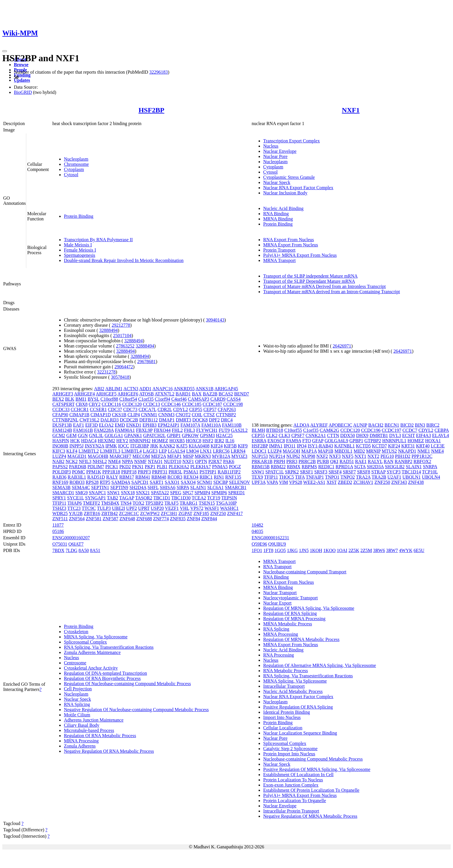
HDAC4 (89, 441)
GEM (72, 435)
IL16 (230, 441)
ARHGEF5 (106, 394)
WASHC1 (229, 508)
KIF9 (243, 446)
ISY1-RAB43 (320, 446)
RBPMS (309, 467)
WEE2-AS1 (314, 482)
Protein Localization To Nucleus (293, 780)
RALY (112, 477)
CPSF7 (298, 435)
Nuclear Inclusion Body (285, 193)
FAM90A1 (125, 430)
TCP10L (430, 472)
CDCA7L (147, 409)
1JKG (292, 550)
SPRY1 (59, 498)
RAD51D (96, 477)
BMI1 (81, 399)
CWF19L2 (89, 420)
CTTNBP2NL (65, 420)
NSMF (140, 461)
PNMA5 (220, 467)
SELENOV (240, 482)
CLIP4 (134, 415)
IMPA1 (276, 446)
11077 (58, 525)
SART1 (157, 482)
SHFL (153, 487)
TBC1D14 (411, 472)
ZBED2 (345, 482)
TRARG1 (189, 503)
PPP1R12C (422, 456)
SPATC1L (275, 472)
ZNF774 (161, 519)
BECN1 (392, 425)
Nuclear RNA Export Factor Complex (298, 188)
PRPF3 (144, 472)
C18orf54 (128, 399)
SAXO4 (188, 482)
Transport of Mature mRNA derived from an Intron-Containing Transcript (332, 292)
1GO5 (280, 550)
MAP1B (325, 451)
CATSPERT (63, 404)
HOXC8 (193, 441)
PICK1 (112, 467)
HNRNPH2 (140, 441)
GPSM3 (207, 435)
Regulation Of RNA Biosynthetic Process (102, 678)
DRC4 (227, 420)
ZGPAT (185, 513)
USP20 (157, 508)
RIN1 (219, 477)
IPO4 (302, 446)
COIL (197, 415)
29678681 (146, 361)
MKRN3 (203, 456)
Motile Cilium (77, 715)
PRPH (279, 461)
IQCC (124, 446)
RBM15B (261, 467)
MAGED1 (77, 456)
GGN (83, 435)
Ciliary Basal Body (82, 725)
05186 (58, 531)
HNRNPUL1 (394, 441)
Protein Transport (279, 250)
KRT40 (423, 446)
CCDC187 (212, 404)
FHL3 (190, 430)
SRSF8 (364, 472)
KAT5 (182, 446)
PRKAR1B (262, 461)
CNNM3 (166, 415)
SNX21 (143, 493)
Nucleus (271, 146)
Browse (21, 65)
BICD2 (407, 425)
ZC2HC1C (129, 513)
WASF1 (212, 508)
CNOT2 (183, 415)
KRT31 (408, 446)
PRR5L (176, 472)
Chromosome (76, 164)
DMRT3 (183, 420)
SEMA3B (61, 487)
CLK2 (272, 435)
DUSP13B (62, 425)
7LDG (72, 550)
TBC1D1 (162, 498)
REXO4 (191, 477)
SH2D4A (138, 487)
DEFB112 (148, 420)
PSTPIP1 (208, 472)
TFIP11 (59, 503)
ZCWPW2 (150, 513)
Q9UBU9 (277, 544)
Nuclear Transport (280, 593)
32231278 (106, 372)
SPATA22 (160, 493)
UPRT (144, 508)
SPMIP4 (202, 493)
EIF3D (92, 425)
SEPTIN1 (100, 487)
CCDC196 (371, 430)
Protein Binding (79, 216)
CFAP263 (227, 409)
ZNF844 (209, 519)
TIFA (300, 477)
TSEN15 (207, 503)
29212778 (121, 325)
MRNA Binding (278, 219)
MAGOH (292, 451)
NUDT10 (172, 461)
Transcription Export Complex (292, 141)
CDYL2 (181, 409)
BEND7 (242, 394)
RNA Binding (276, 214)
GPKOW (190, 435)
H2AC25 (224, 435)
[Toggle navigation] (5, 51)
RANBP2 (403, 461)
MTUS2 (389, 451)
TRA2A (363, 477)
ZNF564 (77, 519)
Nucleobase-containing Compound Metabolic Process (313, 759)
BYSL (93, 399)
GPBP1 (174, 435)
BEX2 (58, 399)
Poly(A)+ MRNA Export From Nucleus (300, 255)
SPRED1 (237, 493)
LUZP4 (59, 456)
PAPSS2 (60, 467)
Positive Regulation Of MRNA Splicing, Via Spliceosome (317, 769)
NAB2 (58, 461)
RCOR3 (175, 477)
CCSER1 (98, 409)
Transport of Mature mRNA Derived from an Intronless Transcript (324, 286)
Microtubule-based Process (89, 730)
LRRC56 (221, 451)
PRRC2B (307, 461)
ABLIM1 (114, 389)
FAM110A (211, 425)
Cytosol (71, 175)
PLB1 (162, 467)
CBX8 (82, 404)
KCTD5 (363, 446)
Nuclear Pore (275, 156)
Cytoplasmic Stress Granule (289, 177)
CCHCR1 (80, 409)
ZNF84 (193, 519)
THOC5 (287, 477)
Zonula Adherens (80, 746)
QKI (334, 461)
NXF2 (322, 456)
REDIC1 (326, 467)
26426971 (342, 346)
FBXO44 (162, 430)
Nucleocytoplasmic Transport (290, 598)
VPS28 (296, 482)
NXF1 (351, 110)
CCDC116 (111, 404)
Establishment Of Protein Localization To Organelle (311, 790)
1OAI (342, 550)
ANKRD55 (184, 389)
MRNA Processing (81, 741)
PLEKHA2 (179, 467)
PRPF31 (160, 472)
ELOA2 (106, 425)
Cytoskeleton (76, 632)
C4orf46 (179, 399)
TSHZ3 (59, 508)
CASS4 (234, 399)
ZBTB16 (92, 513)
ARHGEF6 (128, 394)
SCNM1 (204, 482)
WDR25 (60, 513)
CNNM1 (149, 415)
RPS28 (92, 482)
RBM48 (159, 477)
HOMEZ (160, 441)
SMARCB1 (236, 487)
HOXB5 (177, 441)
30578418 (120, 377)
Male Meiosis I (78, 245)
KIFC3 (59, 451)
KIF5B (230, 446)
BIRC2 (433, 425)
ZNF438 (416, 482)
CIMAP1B (79, 415)
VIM (284, 482)
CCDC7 (410, 430)
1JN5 (304, 550)
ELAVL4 (441, 435)
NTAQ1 (155, 461)
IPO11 (290, 446)
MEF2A (159, 456)
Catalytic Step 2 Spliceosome (290, 749)
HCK (75, 441)
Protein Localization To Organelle (295, 801)
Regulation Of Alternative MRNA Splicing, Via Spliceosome (320, 665)
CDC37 (115, 409)
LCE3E (438, 446)
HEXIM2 (106, 441)
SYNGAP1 (95, 498)
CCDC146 (171, 404)
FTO (307, 441)
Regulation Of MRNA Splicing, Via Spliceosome (309, 608)
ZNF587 (110, 519)
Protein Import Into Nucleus (289, 754)
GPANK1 (133, 435)
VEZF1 (172, 508)
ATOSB (146, 394)
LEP (163, 451)
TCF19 (214, 498)
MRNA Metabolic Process (288, 624)
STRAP (378, 472)
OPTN (201, 461)
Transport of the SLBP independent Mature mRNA (310, 276)
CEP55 (196, 409)
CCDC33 (61, 409)
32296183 (159, 72)
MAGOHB (98, 456)
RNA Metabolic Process (286, 671)
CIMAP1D (101, 415)
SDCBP (221, 482)
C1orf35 (146, 399)
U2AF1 (394, 477)
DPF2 (214, 420)
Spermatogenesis (79, 255)
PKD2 (125, 467)
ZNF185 (201, 513)
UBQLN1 (412, 477)
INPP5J (76, 446)
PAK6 (229, 461)
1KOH (316, 550)
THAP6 (75, 503)
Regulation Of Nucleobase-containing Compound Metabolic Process (127, 684)
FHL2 (177, 430)
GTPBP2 (373, 441)
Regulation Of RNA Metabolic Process (100, 736)
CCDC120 (132, 404)
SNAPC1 (97, 493)
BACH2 (376, 425)
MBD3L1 (344, 451)
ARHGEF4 (84, 394)
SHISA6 (168, 487)
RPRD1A (344, 467)
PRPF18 (129, 472)
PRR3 (292, 461)
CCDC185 (192, 404)
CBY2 (95, 404)
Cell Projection (78, 689)
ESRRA (259, 441)
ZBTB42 (110, 513)
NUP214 (277, 456)
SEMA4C (81, 487)
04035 (257, 531)
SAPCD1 (140, 482)
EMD (120, 425)
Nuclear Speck (277, 182)
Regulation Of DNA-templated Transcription (105, 673)
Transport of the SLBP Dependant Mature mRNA (309, 281)
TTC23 (74, 508)
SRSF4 (335, 472)
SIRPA (183, 487)
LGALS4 (177, 451)
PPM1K (94, 472)
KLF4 (72, 451)
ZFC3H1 (169, 513)
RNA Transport (277, 567)
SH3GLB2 (395, 467)
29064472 (124, 367)
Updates (22, 80)
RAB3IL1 (77, 477)
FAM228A (104, 430)
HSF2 (208, 441)
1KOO (329, 550)
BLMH (258, 430)
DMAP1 (167, 420)
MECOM (141, 456)
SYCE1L (75, 498)
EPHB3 (150, 425)
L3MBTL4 (131, 451)
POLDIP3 (62, 472)
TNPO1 (332, 477)
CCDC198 (233, 404)
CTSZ (209, 415)
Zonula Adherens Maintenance (92, 652)
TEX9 (257, 477)
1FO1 (257, 550)
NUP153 (260, 456)
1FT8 (269, 550)
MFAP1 (174, 456)
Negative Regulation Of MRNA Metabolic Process (310, 816)
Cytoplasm (74, 169)
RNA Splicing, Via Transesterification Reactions (109, 647)
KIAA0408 (199, 446)
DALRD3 (110, 420)
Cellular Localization (283, 728)
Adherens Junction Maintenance (94, 720)
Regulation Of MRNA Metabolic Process (301, 639)
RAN (389, 461)
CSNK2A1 (316, 435)
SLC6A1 (215, 487)
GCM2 (59, 435)
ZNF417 (235, 513)
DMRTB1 (379, 435)
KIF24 (217, 446)
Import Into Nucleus (282, 717)
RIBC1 (206, 477)
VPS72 (197, 508)
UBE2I (118, 508)
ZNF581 (94, 519)
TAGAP (127, 498)
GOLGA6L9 (336, 441)
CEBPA (442, 430)
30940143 (215, 320)
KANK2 (167, 446)
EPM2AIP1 (169, 425)
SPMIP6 (219, 493)
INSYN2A (94, 446)
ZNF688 (144, 519)
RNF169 (60, 482)
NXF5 (348, 456)
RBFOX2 (422, 461)
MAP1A (309, 451)
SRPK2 (292, 472)
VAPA (272, 482)
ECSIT (409, 435)
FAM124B (62, 430)
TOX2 (139, 503)
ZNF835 (178, 519)
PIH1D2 (403, 456)
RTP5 (105, 482)
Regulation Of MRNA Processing (294, 619)
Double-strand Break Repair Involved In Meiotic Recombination (124, 260)
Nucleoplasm (76, 159)
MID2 (359, 451)
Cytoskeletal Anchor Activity (91, 668)
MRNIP (373, 451)
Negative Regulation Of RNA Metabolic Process (109, 751)
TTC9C (89, 508)
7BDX (58, 550)
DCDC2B (129, 420)
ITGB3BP (140, 446)
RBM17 (127, 477)
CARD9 (218, 399)
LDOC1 (259, 451)
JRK (154, 446)
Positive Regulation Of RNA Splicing (298, 707)
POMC (78, 472)
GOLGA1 (114, 435)
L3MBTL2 (89, 451)
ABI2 (99, 389)
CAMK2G (330, 430)
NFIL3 (85, 461)
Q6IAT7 (76, 544)
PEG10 (387, 456)
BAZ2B (210, 394)
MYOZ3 (239, 456)
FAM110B (232, 425)
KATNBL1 (345, 446)
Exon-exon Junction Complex (291, 785)
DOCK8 (200, 420)
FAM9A (294, 441)
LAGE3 (150, 451)
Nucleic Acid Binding (283, 208)
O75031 (60, 544)
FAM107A (190, 425)
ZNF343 (399, 482)
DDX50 (348, 435)
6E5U (419, 550)
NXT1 (360, 456)
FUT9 (224, 430)
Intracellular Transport (284, 686)
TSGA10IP (226, 503)
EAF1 (79, 425)
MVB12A (221, 456)
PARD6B (78, 467)
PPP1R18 (111, 472)
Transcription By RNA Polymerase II (98, 240)
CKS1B (119, 415)
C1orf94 (163, 399)
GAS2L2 (239, 430)
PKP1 (150, 467)
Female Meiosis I (80, 250)
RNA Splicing (77, 704)
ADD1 (145, 389)
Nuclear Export (277, 603)
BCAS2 (226, 394)
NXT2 (373, 456)
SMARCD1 (63, 493)
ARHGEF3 (63, 394)
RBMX (294, 467)
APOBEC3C (340, 425)
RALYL (375, 461)
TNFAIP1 (315, 477)
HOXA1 (433, 441)
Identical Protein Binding (287, 712)
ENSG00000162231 (270, 538)
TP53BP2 (154, 503)
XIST (332, 482)
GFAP (318, 441)
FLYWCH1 (207, 430)
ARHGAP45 (226, 389)
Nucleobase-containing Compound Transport (305, 572)
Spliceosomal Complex (85, 642)
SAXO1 (172, 482)
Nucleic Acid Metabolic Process (293, 691)
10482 (257, 525)
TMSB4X (110, 503)
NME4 (114, 461)
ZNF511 (60, 519)
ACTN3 (131, 389)
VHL (185, 508)
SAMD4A (121, 482)
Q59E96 (259, 544)
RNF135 (233, 477)
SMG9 (82, 493)
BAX (197, 394)
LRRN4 (238, 451)
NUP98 (308, 456)
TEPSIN (229, 498)
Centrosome (75, 663)
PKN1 (138, 467)
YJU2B (76, 513)
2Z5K (354, 550)
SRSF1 (306, 472)
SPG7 (188, 493)
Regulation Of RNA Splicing (290, 613)
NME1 (424, 451)
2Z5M (366, 550)
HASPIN (61, 441)
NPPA (128, 461)
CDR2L (165, 409)
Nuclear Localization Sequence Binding (300, 733)
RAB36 (59, 477)
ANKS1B (205, 389)
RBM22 (278, 467)
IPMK (111, 446)
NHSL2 (100, 461)
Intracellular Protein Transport (291, 811)
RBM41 (143, 477)
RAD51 (347, 461)
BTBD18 (275, 430)
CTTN (333, 435)
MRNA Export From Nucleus (291, 245)
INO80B (60, 446)
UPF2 (132, 508)
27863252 (125, 346)
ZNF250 (218, 513)
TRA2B (379, 477)
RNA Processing (279, 655)
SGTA (360, 467)
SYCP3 (393, 472)
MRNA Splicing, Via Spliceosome (96, 637)
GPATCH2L (155, 435)
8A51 (95, 550)
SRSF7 (349, 472)
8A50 (84, 550)
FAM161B (83, 430)
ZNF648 (127, 519)
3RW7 (392, 550)
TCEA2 (199, 498)
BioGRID (23, 92)
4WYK (406, 550)
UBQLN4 (431, 477)
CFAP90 (60, 415)
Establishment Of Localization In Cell (298, 775)
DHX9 (362, 435)
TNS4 (126, 503)
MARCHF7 (120, 456)
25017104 (122, 336)
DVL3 (395, 435)
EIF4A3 (424, 435)
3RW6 (379, 550)
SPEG (176, 493)
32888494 (108, 330)
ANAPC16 (162, 389)
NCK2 (72, 461)
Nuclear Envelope (280, 151)
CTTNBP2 (226, 415)
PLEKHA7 (201, 467)
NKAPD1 (407, 451)
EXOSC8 (276, 441)
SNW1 (114, 493)
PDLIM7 (96, 467)
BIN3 (420, 425)
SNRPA (430, 467)
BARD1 (183, 394)
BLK (70, 399)
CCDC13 (152, 404)
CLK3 (284, 435)
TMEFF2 (92, 503)
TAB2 (113, 498)
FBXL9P (144, 430)
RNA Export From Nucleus (289, 240)
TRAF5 (171, 503)
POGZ (235, 467)
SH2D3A (375, 467)
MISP (188, 456)
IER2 (219, 441)
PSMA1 (191, 472)
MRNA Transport (279, 260)
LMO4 (193, 451)
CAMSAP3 (198, 399)
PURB (323, 461)
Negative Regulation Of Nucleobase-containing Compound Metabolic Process (136, 710)
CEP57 (210, 409)
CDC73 (130, 409)
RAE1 (361, 461)
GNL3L (96, 435)
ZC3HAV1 (363, 482)
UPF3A (259, 482)
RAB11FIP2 (229, 472)
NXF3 (335, 456)
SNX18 (128, 493)
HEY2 (122, 441)
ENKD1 (134, 425)
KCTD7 (380, 446)
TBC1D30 (181, 498)
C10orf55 (293, 430)
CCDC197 (391, 430)
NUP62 (293, 456)
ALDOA (301, 425)
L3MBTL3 (110, 451)
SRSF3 (321, 472)
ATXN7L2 (164, 394)
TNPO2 (348, 477)
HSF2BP (151, 110)
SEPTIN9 (119, 487)
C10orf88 (109, 399)
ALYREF (319, 425)
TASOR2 (144, 498)
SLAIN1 (198, 487)
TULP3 (104, 508)
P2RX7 (215, 461)
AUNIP (360, 425)
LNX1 (206, 451)
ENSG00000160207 (71, 538)
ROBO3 (77, 482)
